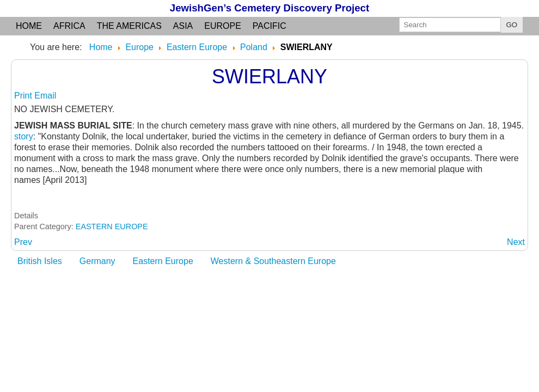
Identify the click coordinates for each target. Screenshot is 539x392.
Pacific (269, 26)
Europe (223, 26)
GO (512, 25)
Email (45, 96)
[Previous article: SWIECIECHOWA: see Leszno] (23, 242)
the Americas (129, 26)
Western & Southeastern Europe (273, 261)
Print (24, 96)
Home (29, 26)
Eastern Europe (163, 261)
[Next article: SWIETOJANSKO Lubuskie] (516, 242)
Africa (69, 26)
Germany (97, 261)
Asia (183, 26)
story (24, 136)
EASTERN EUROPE (112, 226)
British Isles (40, 261)
